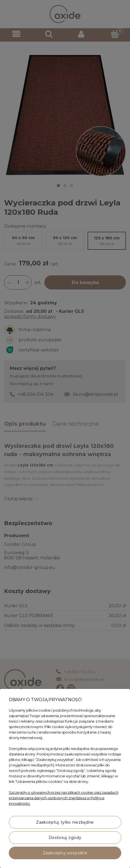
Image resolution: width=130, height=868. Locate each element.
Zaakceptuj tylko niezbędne (65, 822)
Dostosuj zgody (65, 838)
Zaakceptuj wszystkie (65, 853)
